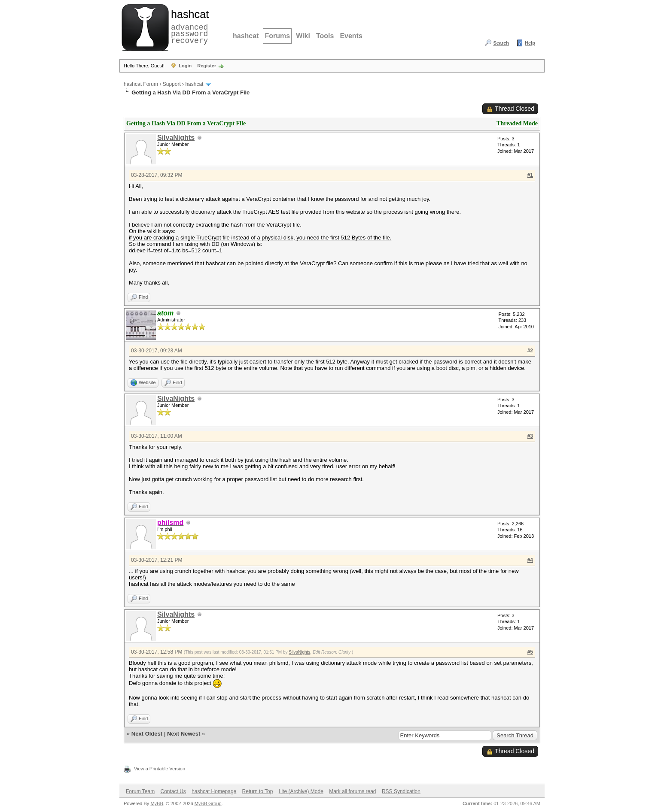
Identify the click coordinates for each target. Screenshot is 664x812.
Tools (325, 36)
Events (351, 36)
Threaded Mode (517, 123)
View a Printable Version (160, 769)
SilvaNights (176, 138)
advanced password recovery (188, 26)
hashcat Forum (141, 84)
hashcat (246, 36)
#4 (530, 560)
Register (207, 66)
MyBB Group (208, 803)
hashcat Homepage (214, 791)
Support (172, 84)
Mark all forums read (352, 791)
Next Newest (184, 734)
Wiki (303, 36)
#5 (530, 652)
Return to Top (258, 791)
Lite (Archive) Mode (301, 791)
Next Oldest (147, 734)
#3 (530, 436)
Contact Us (173, 791)
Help (530, 43)
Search (501, 43)
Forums (277, 36)
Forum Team (140, 791)
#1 (530, 175)
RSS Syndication (401, 791)
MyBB (157, 803)
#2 (530, 351)
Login (185, 66)
